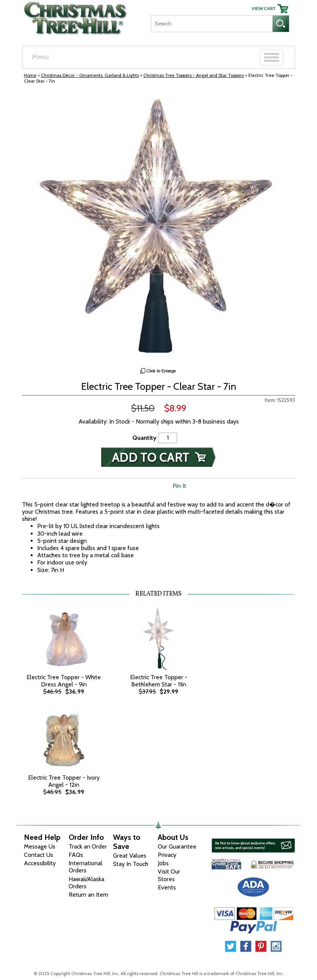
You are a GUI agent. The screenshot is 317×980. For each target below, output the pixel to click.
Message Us (40, 846)
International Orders (86, 867)
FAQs (76, 855)
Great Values (130, 856)
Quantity (144, 438)
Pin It (179, 486)
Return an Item (88, 895)
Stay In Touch (131, 864)
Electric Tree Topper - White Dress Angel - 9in (64, 681)
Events (167, 887)
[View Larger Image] (158, 228)
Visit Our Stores (169, 875)
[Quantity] (168, 438)
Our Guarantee (177, 846)
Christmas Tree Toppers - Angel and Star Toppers (194, 75)
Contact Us (38, 855)
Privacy (167, 855)
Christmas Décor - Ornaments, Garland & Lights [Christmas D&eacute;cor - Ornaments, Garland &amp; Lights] (90, 75)
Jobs (163, 863)
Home (30, 75)
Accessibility (40, 863)
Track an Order (88, 846)
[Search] (212, 24)
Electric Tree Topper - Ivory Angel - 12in (64, 781)
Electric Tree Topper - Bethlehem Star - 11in (159, 681)
